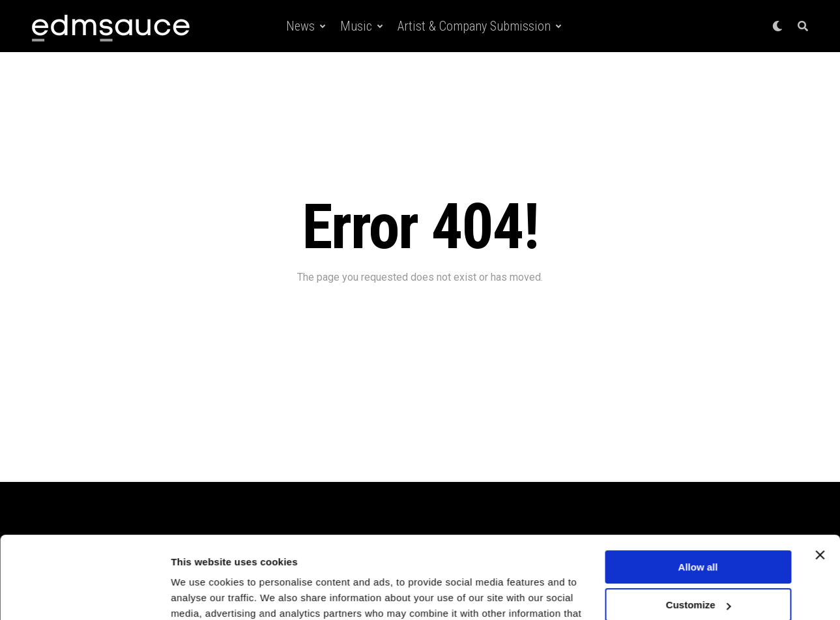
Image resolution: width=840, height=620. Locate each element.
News (300, 26)
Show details (201, 594)
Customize (699, 534)
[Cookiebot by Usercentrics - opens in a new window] (84, 595)
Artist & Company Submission (474, 26)
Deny (698, 573)
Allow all (698, 497)
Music (356, 26)
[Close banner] (820, 485)
